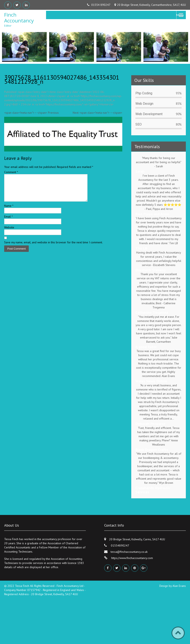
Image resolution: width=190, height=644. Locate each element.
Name (9, 211)
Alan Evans (179, 586)
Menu (180, 15)
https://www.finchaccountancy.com (132, 558)
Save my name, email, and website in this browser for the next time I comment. (53, 247)
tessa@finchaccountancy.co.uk (129, 552)
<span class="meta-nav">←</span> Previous (31, 113)
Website (9, 232)
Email (8, 222)
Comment (11, 172)
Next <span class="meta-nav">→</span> (97, 113)
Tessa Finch (22, 586)
